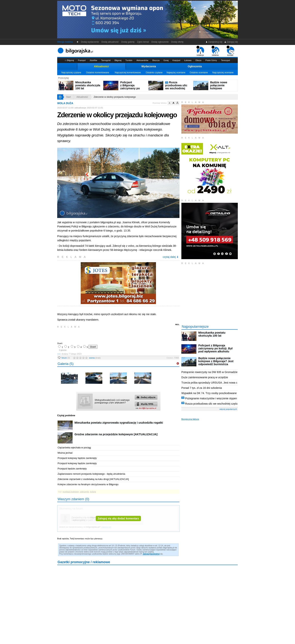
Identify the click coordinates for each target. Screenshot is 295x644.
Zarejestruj (155, 554)
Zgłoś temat (143, 42)
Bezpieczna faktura (190, 419)
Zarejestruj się (214, 42)
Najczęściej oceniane (223, 73)
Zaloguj (146, 554)
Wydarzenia (149, 66)
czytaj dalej (171, 257)
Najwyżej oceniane (176, 73)
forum (66, 358)
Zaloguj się (231, 42)
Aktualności (101, 66)
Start (68, 97)
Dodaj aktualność (110, 42)
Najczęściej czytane (71, 73)
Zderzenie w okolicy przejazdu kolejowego (115, 97)
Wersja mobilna (65, 42)
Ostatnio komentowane (98, 73)
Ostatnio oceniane (199, 73)
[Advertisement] (101, 335)
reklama (215, 51)
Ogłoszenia (195, 66)
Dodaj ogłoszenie (160, 42)
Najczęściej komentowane (128, 73)
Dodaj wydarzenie (90, 42)
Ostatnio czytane (154, 73)
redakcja (200, 51)
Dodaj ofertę (177, 42)
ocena (95, 358)
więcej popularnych (228, 409)
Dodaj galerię (128, 42)
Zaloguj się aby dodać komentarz (118, 518)
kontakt (230, 51)
